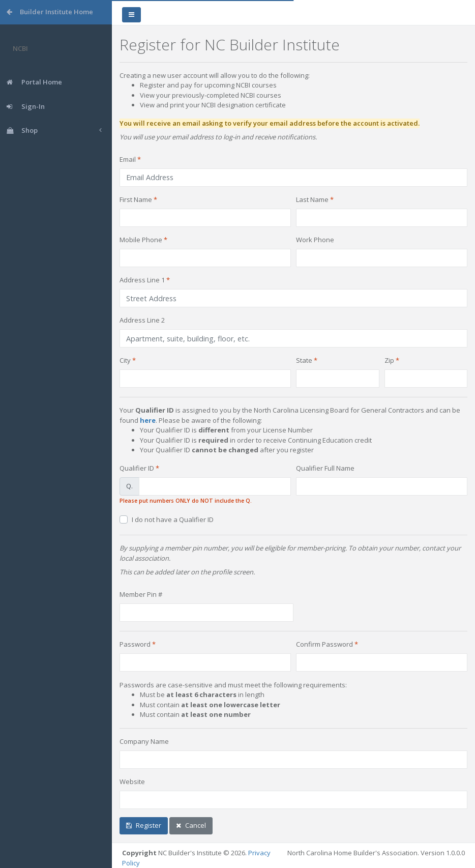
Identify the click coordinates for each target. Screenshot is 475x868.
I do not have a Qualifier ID (173, 519)
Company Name (144, 741)
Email (128, 159)
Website (132, 782)
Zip (389, 360)
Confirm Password (324, 644)
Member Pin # (141, 594)
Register (144, 825)
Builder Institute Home (50, 12)
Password (135, 644)
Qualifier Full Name (325, 468)
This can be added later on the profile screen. (187, 572)
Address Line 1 (142, 280)
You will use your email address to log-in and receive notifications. (218, 137)
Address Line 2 (142, 320)
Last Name (312, 199)
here (148, 420)
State (304, 360)
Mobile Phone (141, 240)
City (125, 360)
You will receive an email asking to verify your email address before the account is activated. (270, 123)
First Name (136, 199)
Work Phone (315, 240)
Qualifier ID (137, 468)
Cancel (191, 825)
